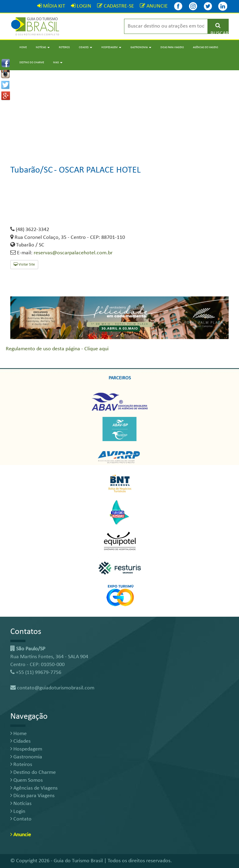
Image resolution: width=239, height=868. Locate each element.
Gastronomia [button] (141, 47)
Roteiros (64, 47)
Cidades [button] (86, 47)
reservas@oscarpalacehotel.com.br (73, 253)
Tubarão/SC (32, 170)
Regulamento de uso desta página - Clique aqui (57, 349)
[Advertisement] (119, 113)
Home (23, 47)
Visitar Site (24, 264)
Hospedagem (26, 749)
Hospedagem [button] (111, 47)
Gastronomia (26, 757)
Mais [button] (58, 63)
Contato (21, 819)
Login (18, 812)
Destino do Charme (32, 63)
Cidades (20, 741)
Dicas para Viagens (172, 47)
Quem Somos (27, 780)
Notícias (21, 804)
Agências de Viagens (205, 47)
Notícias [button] (43, 47)
